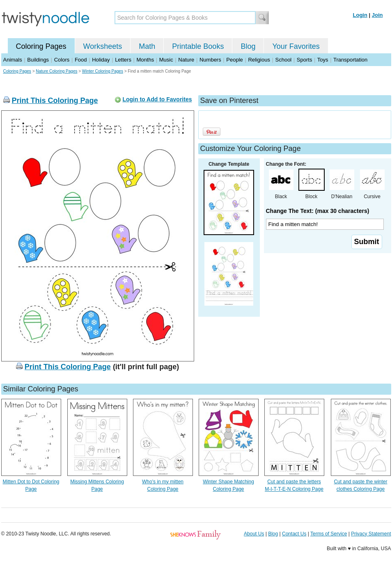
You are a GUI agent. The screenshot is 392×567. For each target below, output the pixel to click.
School (284, 60)
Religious (259, 60)
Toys (323, 60)
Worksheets (103, 46)
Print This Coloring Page (55, 101)
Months (146, 60)
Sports (305, 60)
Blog (248, 46)
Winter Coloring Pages (103, 71)
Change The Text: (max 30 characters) (318, 211)
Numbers (210, 60)
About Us (254, 534)
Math (147, 46)
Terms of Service (329, 534)
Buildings (38, 60)
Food (81, 60)
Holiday (101, 60)
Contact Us (294, 534)
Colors (62, 60)
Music (166, 60)
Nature (186, 60)
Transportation (350, 60)
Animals (13, 60)
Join (377, 15)
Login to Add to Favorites (157, 99)
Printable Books (198, 46)
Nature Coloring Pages (56, 71)
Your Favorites (296, 46)
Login (360, 15)
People (234, 60)
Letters (123, 60)
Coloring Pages (41, 46)
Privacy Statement (371, 534)
